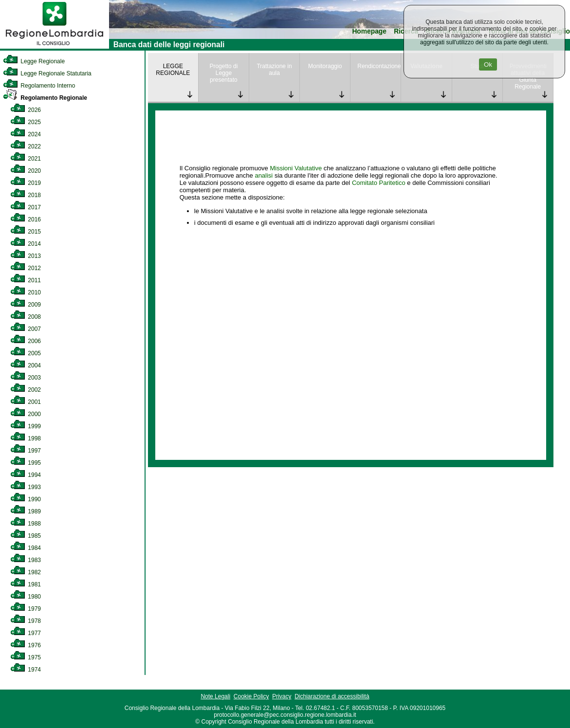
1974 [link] (26, 670)
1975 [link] (26, 657)
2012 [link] (26, 268)
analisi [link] (264, 175)
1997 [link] (26, 451)
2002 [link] (26, 390)
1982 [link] (26, 572)
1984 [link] (26, 548)
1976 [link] (26, 645)
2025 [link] (26, 122)
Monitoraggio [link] (325, 66)
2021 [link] (26, 159)
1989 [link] (26, 511)
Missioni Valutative (296, 168)
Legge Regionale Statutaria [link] (47, 73)
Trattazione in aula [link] (274, 70)
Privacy (282, 696)
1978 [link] (26, 621)
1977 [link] (26, 633)
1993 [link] (26, 487)
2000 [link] (26, 414)
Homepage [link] (369, 31)
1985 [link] (26, 536)
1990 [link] (26, 499)
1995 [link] (26, 463)
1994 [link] (26, 475)
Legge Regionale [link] (34, 61)
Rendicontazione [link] (379, 66)
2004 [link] (26, 365)
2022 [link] (26, 146)
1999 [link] (26, 426)
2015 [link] (26, 232)
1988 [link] (26, 524)
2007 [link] (26, 329)
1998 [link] (26, 438)
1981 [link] (26, 584)
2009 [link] (26, 305)
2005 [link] (26, 353)
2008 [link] (26, 317)
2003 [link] (26, 378)
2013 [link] (26, 256)
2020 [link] (26, 171)
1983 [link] (26, 560)
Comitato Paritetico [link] (379, 183)
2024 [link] (26, 134)
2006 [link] (26, 341)
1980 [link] (26, 597)
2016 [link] (26, 219)
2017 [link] (26, 207)
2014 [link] (26, 244)
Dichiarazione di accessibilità (332, 696)
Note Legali (215, 696)
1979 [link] (26, 609)
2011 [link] (26, 280)
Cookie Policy (251, 696)
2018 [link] (26, 195)
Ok (488, 64)
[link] (55, 47)
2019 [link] (26, 183)
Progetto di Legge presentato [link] (223, 73)
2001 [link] (26, 402)
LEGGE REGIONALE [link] (173, 70)
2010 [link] (26, 292)
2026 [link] (26, 110)
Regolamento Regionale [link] (45, 98)
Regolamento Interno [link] (39, 86)
